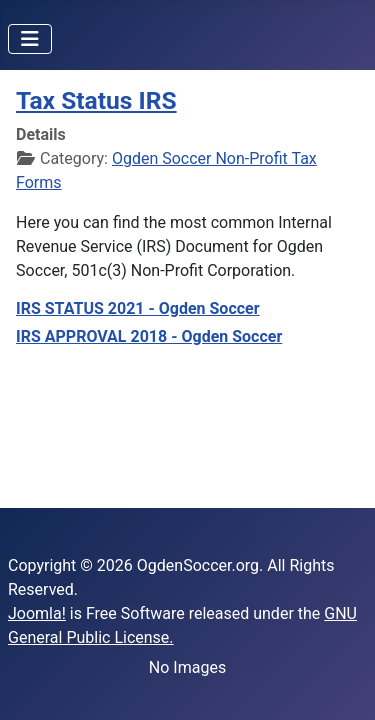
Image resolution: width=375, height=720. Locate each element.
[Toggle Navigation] (30, 39)
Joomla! (37, 613)
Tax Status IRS (96, 100)
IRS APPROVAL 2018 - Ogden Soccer (149, 336)
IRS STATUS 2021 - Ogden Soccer (138, 308)
